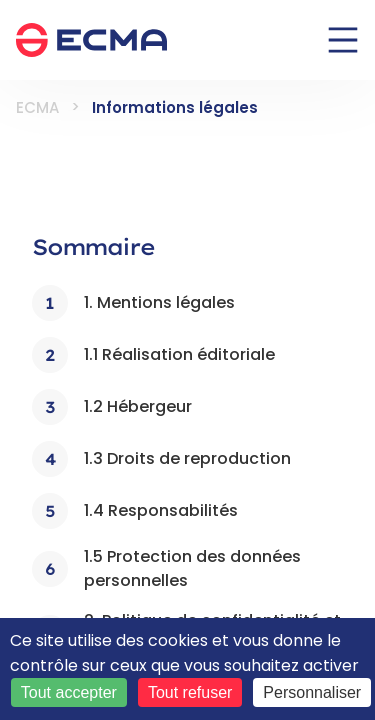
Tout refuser (190, 692)
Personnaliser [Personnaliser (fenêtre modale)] (312, 692)
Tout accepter (69, 692)
